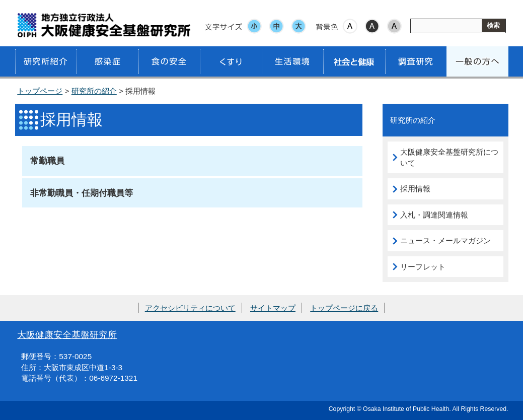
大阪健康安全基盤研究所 (67, 335)
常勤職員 (47, 161)
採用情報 (415, 189)
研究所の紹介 (94, 91)
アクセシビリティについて (190, 308)
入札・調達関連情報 (434, 215)
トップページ (40, 91)
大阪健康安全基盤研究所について (449, 157)
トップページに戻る (344, 308)
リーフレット (423, 267)
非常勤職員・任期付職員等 (82, 193)
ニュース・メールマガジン (445, 240)
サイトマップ (273, 308)
